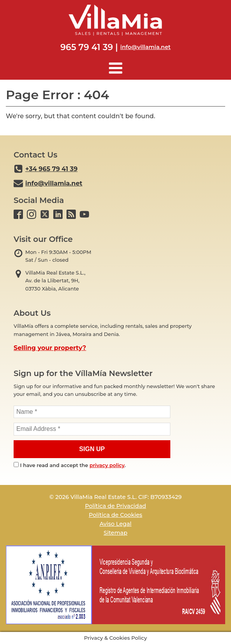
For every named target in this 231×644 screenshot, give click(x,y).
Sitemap (115, 533)
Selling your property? (50, 348)
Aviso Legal (115, 524)
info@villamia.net (145, 47)
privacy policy (107, 465)
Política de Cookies (115, 515)
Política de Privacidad (115, 506)
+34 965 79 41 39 (51, 169)
